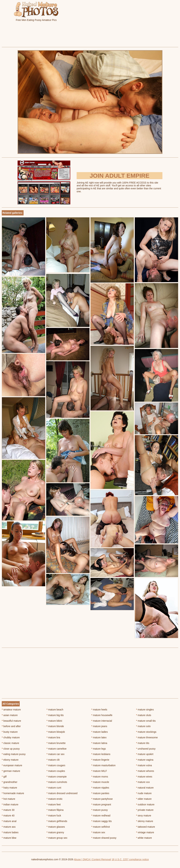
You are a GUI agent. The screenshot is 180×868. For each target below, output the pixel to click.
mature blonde (55, 726)
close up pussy (11, 749)
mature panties (100, 793)
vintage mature (145, 832)
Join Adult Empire (120, 176)
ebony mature (10, 760)
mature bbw (9, 838)
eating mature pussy (14, 754)
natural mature (145, 788)
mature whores (145, 771)
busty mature (10, 732)
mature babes (10, 832)
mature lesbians (101, 754)
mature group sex (57, 838)
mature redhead (101, 816)
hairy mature (9, 788)
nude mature (144, 793)
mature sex (98, 832)
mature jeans (99, 726)
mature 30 (8, 810)
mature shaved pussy (104, 838)
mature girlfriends (57, 821)
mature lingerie (100, 760)
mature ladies (100, 732)
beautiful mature (11, 721)
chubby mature (11, 737)
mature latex (99, 737)
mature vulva (144, 765)
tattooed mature (145, 827)
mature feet (54, 804)
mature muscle (100, 782)
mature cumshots (57, 782)
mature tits (143, 743)
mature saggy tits (102, 821)
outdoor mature (145, 804)
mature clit (53, 760)
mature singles (145, 710)
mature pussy (100, 810)
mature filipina (55, 810)
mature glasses (56, 827)
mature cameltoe (57, 749)
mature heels (99, 710)
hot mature (8, 799)
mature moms (100, 777)
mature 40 (8, 816)
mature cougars (56, 765)
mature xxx (143, 782)
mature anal (9, 821)
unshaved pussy (146, 749)
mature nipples (100, 788)
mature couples (56, 771)
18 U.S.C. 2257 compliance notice (130, 859)
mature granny (55, 832)
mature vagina (145, 760)
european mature (12, 765)
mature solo (143, 726)
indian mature (10, 804)
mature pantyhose (102, 799)
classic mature (10, 743)
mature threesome (147, 737)
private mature (145, 810)
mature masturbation (104, 765)
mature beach (55, 710)
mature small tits (146, 721)
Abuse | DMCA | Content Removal (92, 859)
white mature (144, 838)
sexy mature (144, 816)
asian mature (10, 715)
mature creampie (57, 777)
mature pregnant (101, 804)
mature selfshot (101, 827)
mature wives (144, 777)
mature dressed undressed (62, 793)
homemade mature (13, 793)
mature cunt (54, 788)
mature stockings (146, 732)
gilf (4, 777)
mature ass (9, 827)
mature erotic (55, 799)
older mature (144, 799)
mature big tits (55, 715)
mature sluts (144, 715)
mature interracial (102, 721)
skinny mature (145, 821)
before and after (11, 726)
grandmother (10, 782)
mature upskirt (145, 754)
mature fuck (54, 816)
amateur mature (11, 710)
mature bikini (54, 721)
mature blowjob (56, 732)
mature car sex (56, 754)
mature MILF (99, 771)
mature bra (53, 737)
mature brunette (56, 743)
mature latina (99, 743)
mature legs (99, 749)
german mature (11, 771)
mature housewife (102, 715)
